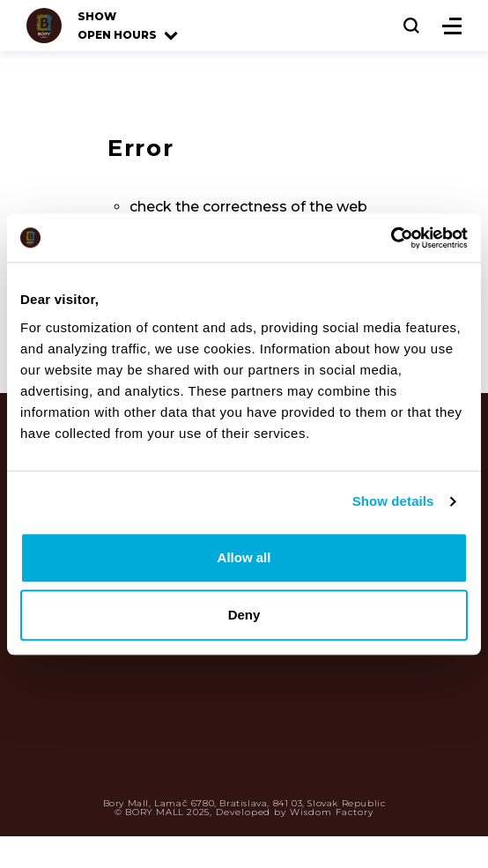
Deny (244, 615)
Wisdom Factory (331, 812)
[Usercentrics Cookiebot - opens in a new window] (391, 238)
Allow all (244, 557)
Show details (393, 501)
